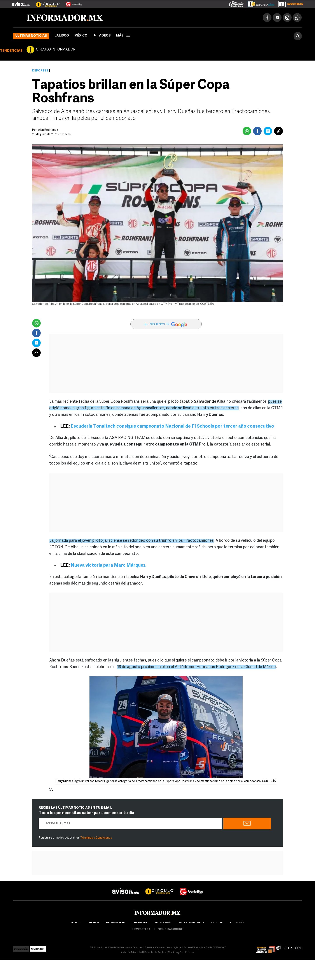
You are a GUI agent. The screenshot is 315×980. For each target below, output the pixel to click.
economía (237, 923)
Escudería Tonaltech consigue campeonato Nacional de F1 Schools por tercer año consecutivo (172, 426)
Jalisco (62, 36)
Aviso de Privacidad (132, 953)
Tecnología (163, 923)
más (123, 36)
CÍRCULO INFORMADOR (56, 50)
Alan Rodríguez (48, 130)
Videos (102, 35)
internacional (116, 923)
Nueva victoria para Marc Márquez (108, 565)
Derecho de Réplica (155, 953)
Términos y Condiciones (96, 838)
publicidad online (170, 929)
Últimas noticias (31, 36)
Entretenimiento (191, 923)
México (81, 36)
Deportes (40, 71)
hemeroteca (141, 929)
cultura (217, 923)
